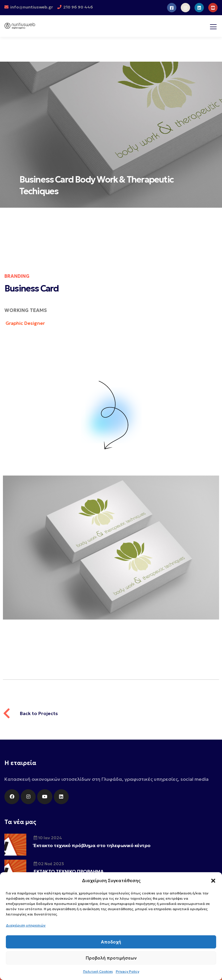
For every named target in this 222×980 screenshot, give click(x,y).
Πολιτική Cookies (98, 971)
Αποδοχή (111, 942)
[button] (213, 881)
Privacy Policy (128, 971)
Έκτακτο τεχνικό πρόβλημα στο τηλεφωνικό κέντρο (92, 845)
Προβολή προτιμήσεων (111, 958)
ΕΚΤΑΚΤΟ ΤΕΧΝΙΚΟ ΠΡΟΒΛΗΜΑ (68, 871)
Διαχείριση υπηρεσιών (26, 925)
